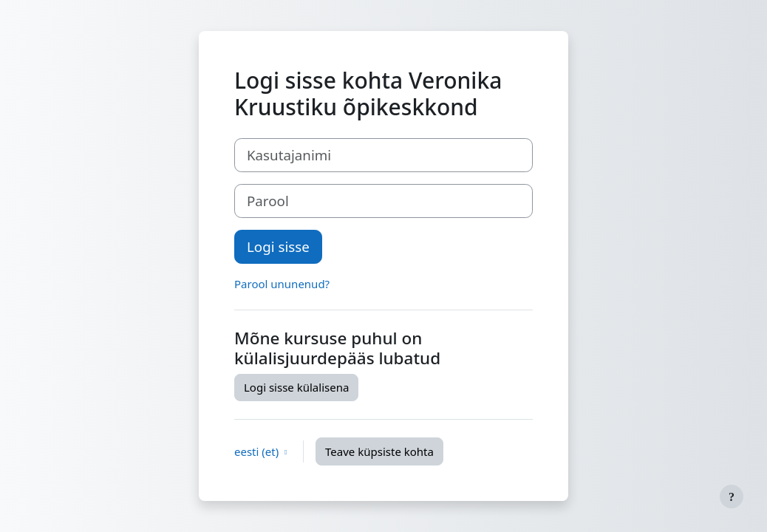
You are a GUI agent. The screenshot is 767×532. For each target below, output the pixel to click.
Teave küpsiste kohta (379, 451)
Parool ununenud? (282, 284)
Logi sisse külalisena (296, 387)
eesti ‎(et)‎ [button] (258, 451)
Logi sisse (278, 246)
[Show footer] (732, 497)
